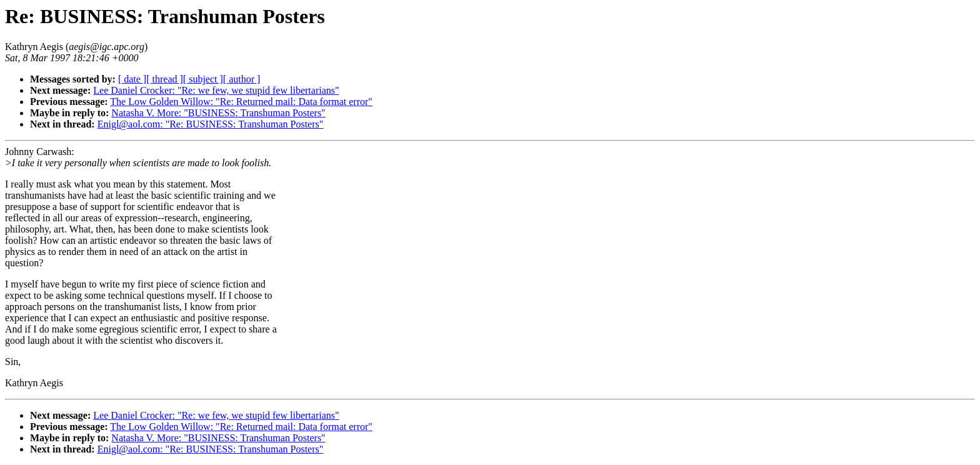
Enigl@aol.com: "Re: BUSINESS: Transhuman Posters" (211, 124)
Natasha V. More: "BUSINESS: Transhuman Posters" (218, 113)
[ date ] (132, 79)
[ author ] (242, 79)
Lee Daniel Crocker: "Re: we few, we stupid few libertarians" (216, 90)
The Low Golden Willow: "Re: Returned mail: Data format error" (241, 102)
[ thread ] (165, 79)
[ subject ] (203, 79)
